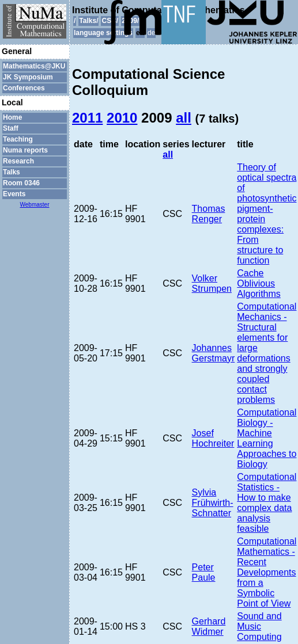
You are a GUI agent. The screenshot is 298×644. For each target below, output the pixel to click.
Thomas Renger (209, 214)
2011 (87, 118)
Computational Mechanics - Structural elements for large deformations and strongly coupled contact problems (267, 353)
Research (18, 161)
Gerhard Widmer (209, 626)
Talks (12, 172)
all (184, 118)
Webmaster (35, 205)
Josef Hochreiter (213, 438)
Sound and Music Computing (259, 626)
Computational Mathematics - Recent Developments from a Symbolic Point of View (267, 572)
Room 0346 (21, 183)
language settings (103, 33)
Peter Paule (204, 572)
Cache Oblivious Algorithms (259, 283)
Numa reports (25, 150)
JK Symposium (28, 77)
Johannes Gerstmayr (214, 353)
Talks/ (88, 21)
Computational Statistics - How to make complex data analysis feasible (267, 503)
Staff (11, 128)
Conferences (24, 88)
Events (14, 194)
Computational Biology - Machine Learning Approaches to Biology (267, 438)
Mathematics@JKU (34, 66)
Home (12, 117)
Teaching (18, 139)
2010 (122, 118)
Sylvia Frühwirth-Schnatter (213, 503)
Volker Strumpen (212, 283)
